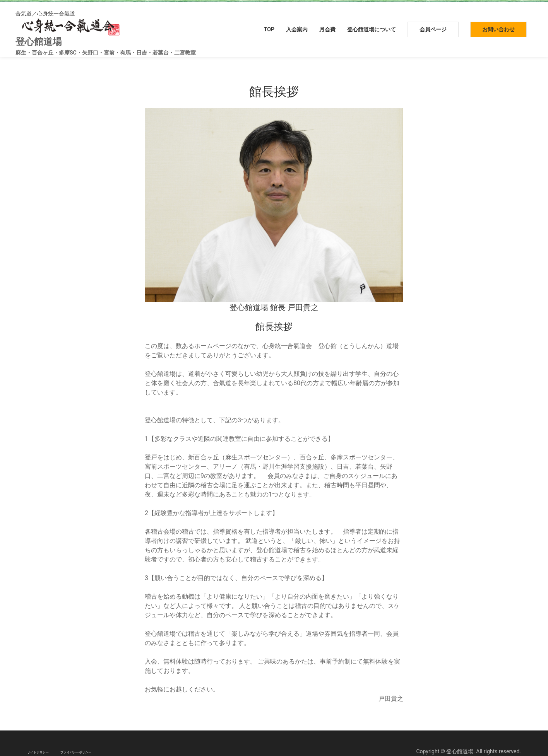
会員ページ (433, 29)
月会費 (327, 29)
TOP (269, 29)
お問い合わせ (498, 29)
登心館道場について (372, 29)
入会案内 (297, 29)
